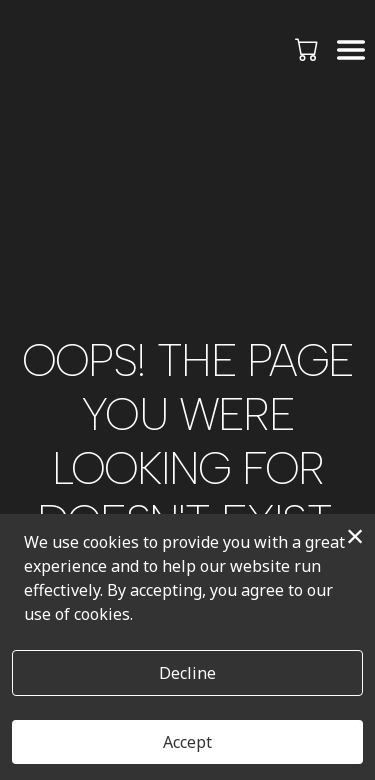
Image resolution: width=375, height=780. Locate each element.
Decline (187, 673)
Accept (187, 742)
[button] (308, 49)
